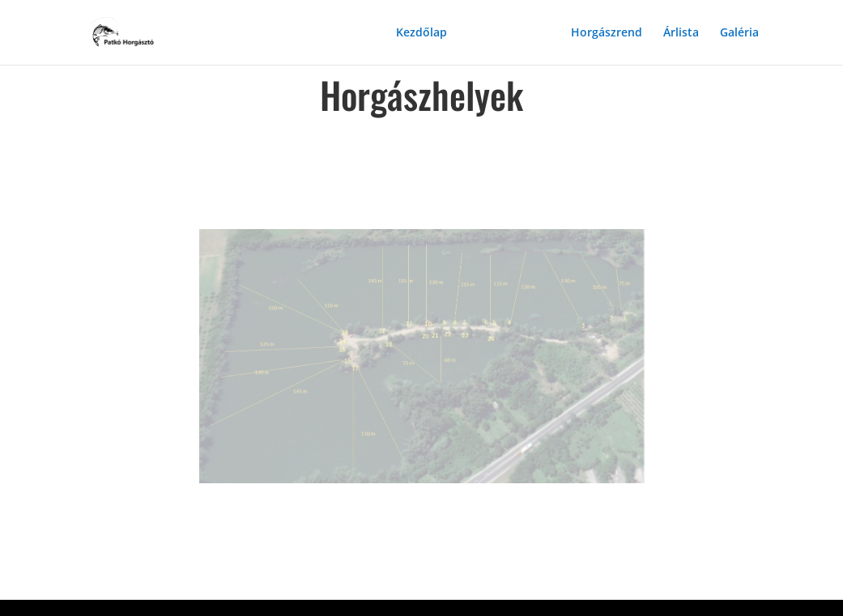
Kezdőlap (421, 33)
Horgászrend (607, 33)
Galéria (739, 33)
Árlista (681, 33)
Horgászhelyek (509, 33)
